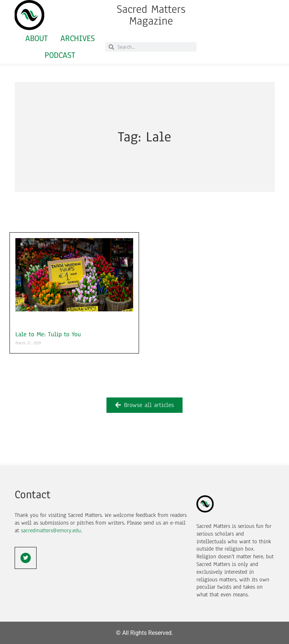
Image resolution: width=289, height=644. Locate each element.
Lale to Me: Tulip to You (48, 334)
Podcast (60, 55)
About (37, 38)
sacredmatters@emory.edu (51, 530)
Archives (78, 38)
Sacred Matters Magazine (151, 15)
